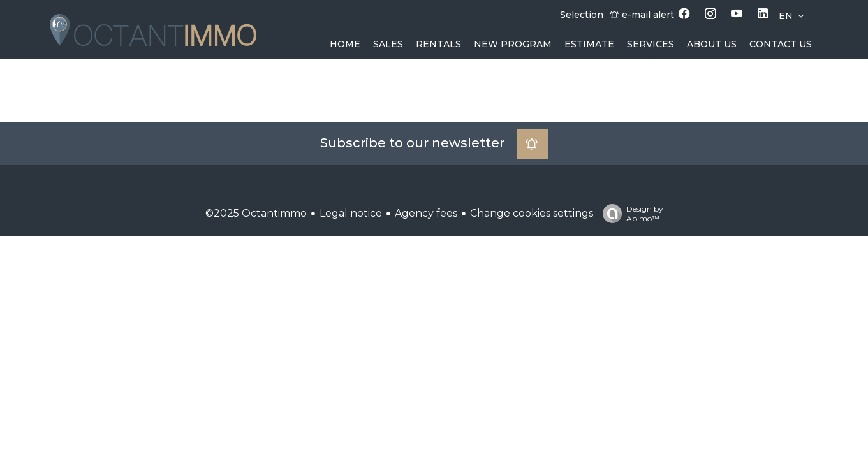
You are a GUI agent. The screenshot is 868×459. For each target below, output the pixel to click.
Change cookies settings (532, 213)
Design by (630, 214)
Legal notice (351, 213)
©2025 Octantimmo (256, 213)
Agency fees (426, 213)
